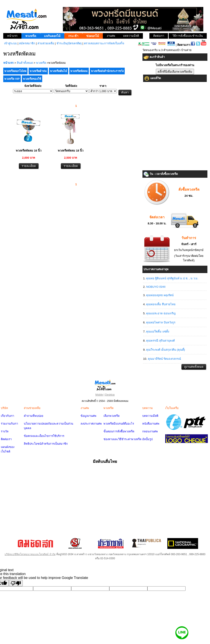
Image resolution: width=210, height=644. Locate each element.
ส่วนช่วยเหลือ (46, 43)
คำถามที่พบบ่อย (34, 416)
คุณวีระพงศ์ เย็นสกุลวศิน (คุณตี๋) (166, 350)
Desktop (110, 395)
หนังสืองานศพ (151, 424)
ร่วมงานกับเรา (9, 424)
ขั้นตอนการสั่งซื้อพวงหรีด (119, 431)
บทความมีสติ (150, 416)
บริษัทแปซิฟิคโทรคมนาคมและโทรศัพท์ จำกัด (30, 554)
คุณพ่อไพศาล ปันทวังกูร (161, 322)
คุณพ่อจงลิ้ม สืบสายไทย (161, 304)
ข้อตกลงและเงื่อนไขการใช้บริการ (44, 436)
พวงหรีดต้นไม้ (59, 71)
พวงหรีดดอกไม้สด (15, 71)
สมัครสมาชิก (27, 43)
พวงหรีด (41, 63)
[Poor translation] (16, 583)
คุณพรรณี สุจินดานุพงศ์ (160, 341)
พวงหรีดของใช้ (32, 79)
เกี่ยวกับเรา (7, 416)
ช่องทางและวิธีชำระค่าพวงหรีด (122, 439)
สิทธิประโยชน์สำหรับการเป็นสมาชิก (46, 444)
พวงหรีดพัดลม (79, 71)
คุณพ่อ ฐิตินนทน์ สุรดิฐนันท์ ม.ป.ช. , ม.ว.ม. (172, 278)
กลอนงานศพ (150, 431)
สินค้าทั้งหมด (25, 63)
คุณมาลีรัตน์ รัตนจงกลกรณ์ (165, 359)
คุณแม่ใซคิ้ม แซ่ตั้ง (158, 332)
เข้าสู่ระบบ (10, 43)
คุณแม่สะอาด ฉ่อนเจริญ (161, 313)
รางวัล (5, 431)
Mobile (99, 395)
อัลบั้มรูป (147, 439)
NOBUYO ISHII (156, 287)
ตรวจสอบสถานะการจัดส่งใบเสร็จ (104, 43)
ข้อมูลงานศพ (88, 416)
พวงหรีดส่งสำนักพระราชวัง (107, 71)
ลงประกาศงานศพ (91, 424)
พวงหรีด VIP (12, 79)
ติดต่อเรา (6, 439)
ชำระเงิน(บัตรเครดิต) (69, 43)
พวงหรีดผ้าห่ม (38, 71)
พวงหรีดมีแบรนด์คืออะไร (119, 424)
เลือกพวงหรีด (111, 416)
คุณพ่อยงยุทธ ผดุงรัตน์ (160, 295)
